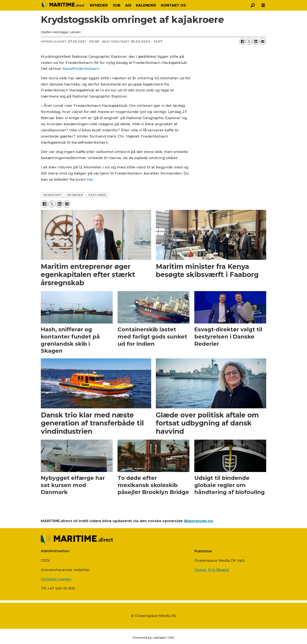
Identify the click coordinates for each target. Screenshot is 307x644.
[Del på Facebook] (242, 41)
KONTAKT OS (173, 5)
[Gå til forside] (63, 5)
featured (97, 195)
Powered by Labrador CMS (154, 638)
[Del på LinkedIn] (256, 41)
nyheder (75, 195)
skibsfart (52, 195)
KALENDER (146, 5)
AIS (128, 5)
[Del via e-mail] (263, 41)
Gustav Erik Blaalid (212, 570)
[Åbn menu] (263, 5)
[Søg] (253, 5)
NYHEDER (99, 5)
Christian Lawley (56, 579)
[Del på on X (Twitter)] (249, 41)
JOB (117, 5)
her (90, 179)
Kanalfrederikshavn (81, 69)
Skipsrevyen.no (198, 521)
